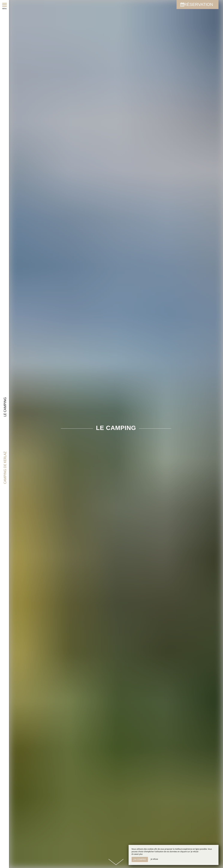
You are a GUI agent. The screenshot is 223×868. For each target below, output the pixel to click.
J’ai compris (140, 859)
